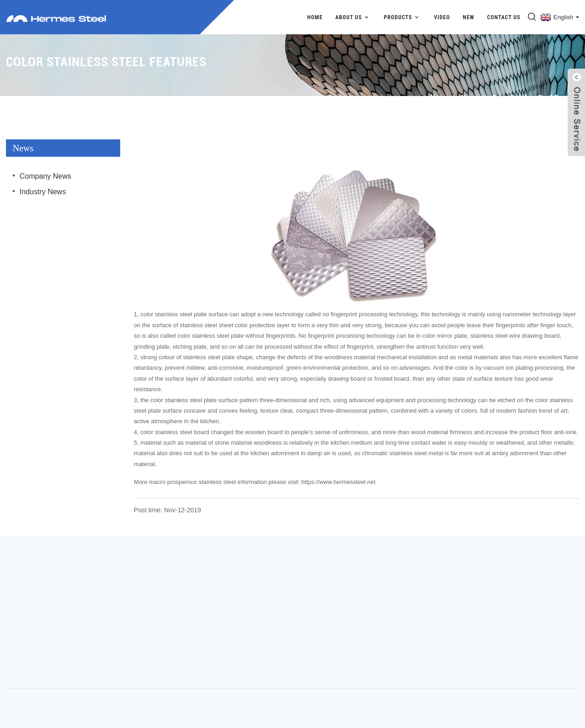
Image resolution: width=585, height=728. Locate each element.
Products (403, 17)
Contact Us (504, 17)
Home (315, 17)
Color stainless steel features (536, 98)
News (469, 98)
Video (442, 17)
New (469, 17)
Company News (45, 176)
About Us (353, 17)
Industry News (43, 192)
